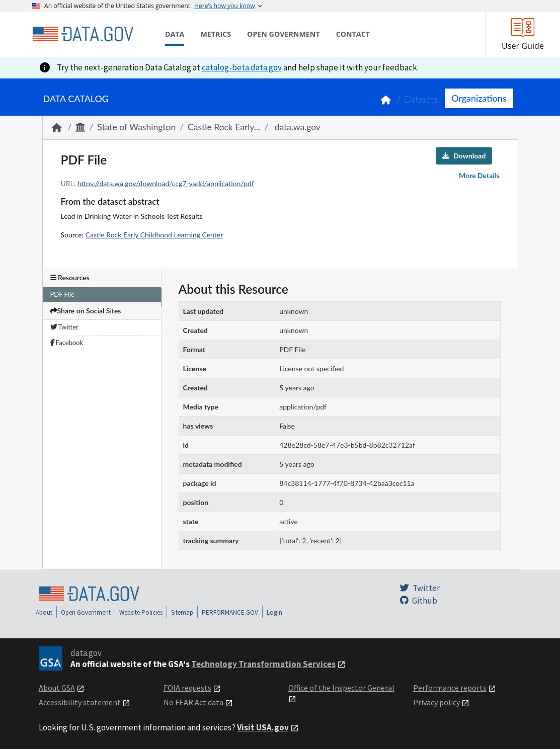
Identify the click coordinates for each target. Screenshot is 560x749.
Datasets (421, 99)
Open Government (86, 612)
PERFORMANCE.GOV (230, 612)
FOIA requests (187, 688)
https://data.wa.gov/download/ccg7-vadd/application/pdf (166, 183)
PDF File (62, 294)
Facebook (67, 343)
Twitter (64, 327)
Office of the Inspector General (341, 688)
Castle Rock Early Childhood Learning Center (154, 235)
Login (274, 612)
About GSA (57, 688)
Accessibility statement (80, 702)
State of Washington (136, 127)
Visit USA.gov (263, 727)
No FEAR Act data (193, 702)
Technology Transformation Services (263, 664)
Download (464, 156)
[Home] (83, 34)
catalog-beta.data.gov (242, 67)
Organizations (479, 98)
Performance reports (450, 688)
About (44, 612)
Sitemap (182, 612)
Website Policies (141, 612)
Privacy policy (436, 702)
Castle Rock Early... (224, 127)
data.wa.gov (296, 127)
